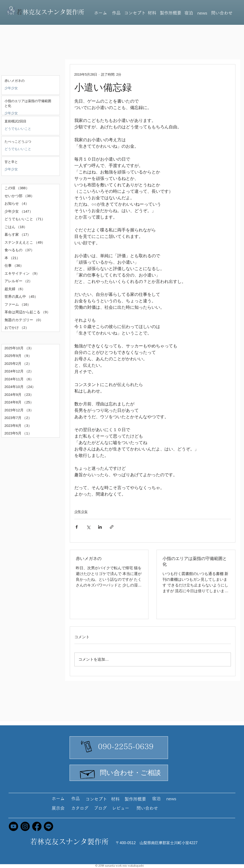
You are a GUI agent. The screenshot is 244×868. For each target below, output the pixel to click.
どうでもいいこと (18, 129)
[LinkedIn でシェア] (100, 527)
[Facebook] (37, 826)
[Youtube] (13, 826)
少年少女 (11, 88)
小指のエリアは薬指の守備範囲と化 (195, 561)
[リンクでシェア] (112, 527)
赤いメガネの (89, 559)
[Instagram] (25, 826)
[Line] (48, 826)
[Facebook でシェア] (77, 527)
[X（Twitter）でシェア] (88, 527)
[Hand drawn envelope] (88, 773)
